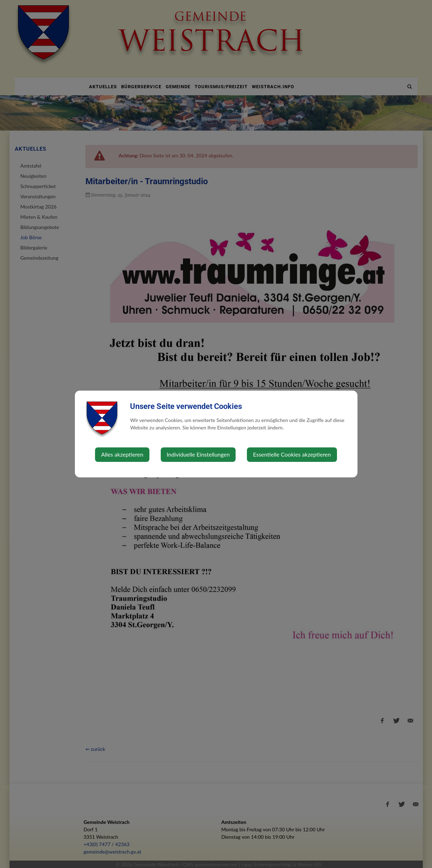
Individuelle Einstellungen (198, 454)
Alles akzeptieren (122, 454)
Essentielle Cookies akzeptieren (292, 454)
